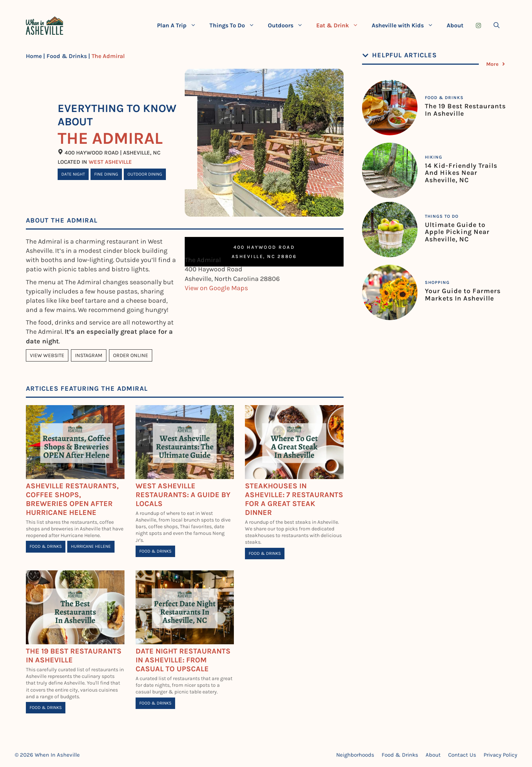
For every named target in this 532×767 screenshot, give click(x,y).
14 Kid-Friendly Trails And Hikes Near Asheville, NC (461, 173)
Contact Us (462, 755)
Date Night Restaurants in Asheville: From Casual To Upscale (183, 660)
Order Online (131, 355)
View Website (47, 355)
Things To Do (235, 26)
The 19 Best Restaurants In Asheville (465, 110)
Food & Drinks (67, 56)
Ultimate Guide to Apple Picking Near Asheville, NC (457, 232)
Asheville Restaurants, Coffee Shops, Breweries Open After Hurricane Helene (72, 499)
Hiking (434, 157)
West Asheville (110, 162)
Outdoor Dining (145, 174)
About (455, 25)
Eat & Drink (341, 26)
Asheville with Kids (406, 26)
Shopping (437, 282)
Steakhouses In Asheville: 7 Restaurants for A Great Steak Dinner (294, 499)
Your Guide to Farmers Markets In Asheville (463, 295)
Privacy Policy (500, 755)
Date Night (73, 174)
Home (34, 56)
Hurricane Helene (91, 546)
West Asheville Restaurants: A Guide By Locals (183, 495)
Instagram (89, 355)
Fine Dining (106, 174)
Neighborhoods (355, 755)
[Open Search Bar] (497, 26)
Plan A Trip (180, 26)
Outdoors (289, 26)
